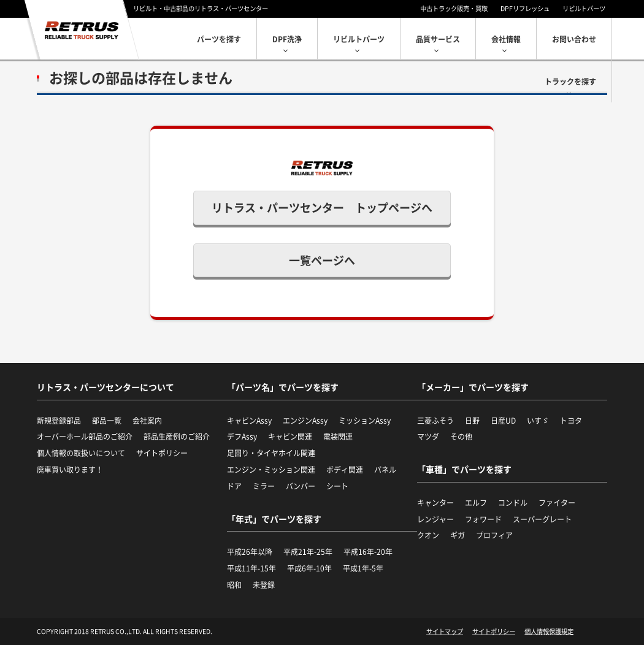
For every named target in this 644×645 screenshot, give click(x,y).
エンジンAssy (305, 421)
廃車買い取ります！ (70, 470)
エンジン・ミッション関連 (271, 470)
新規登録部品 (59, 421)
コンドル (513, 503)
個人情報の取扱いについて (81, 453)
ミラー (264, 486)
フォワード (483, 519)
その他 (461, 437)
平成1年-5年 (363, 568)
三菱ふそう (435, 421)
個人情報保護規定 (549, 632)
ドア (234, 486)
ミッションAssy (365, 421)
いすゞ (538, 421)
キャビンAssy (249, 421)
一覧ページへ (322, 260)
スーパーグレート (542, 519)
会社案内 (147, 421)
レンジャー (435, 519)
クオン (428, 535)
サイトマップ (445, 632)
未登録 (264, 585)
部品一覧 (107, 421)
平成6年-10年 (309, 568)
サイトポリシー (162, 453)
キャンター (435, 503)
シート (337, 486)
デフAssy (242, 437)
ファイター (557, 503)
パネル (385, 470)
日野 (472, 421)
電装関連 (338, 437)
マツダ (428, 437)
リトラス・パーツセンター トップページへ (322, 208)
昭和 (234, 585)
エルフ (476, 503)
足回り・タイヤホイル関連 (271, 453)
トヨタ (571, 421)
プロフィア (494, 535)
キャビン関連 (290, 437)
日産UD (503, 421)
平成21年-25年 (308, 552)
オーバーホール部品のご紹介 (85, 437)
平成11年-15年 (251, 568)
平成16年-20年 (368, 552)
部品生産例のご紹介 (177, 437)
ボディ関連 (345, 470)
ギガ (458, 535)
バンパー (301, 486)
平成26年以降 (250, 552)
